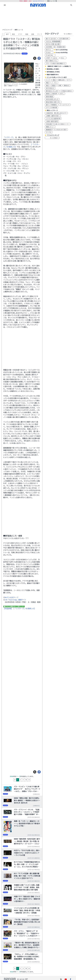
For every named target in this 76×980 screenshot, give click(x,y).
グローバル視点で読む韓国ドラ (56, 63)
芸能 (33, 34)
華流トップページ (52, 110)
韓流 (13, 34)
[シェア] (39, 58)
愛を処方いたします (52, 91)
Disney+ (49, 52)
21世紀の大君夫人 (67, 91)
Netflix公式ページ (12, 597)
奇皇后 (54, 86)
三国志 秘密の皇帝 (52, 121)
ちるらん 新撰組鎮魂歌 (53, 41)
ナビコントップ (7, 30)
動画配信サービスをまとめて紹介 (56, 130)
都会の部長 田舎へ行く (53, 102)
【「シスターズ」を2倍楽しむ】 (24, 609)
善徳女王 (67, 86)
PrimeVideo (50, 55)
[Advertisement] (38, 18)
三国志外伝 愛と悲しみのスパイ (56, 113)
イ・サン (54, 83)
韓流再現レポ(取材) (53, 69)
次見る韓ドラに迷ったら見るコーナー (58, 124)
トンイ (48, 80)
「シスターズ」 (9, 137)
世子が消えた (50, 88)
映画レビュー (50, 127)
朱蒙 (60, 86)
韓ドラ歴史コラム (51, 61)
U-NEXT (48, 58)
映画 (27, 34)
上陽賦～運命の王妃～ (53, 116)
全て (8, 34)
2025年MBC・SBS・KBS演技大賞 (55, 47)
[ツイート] (35, 58)
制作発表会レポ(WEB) (53, 72)
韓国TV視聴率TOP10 (53, 75)
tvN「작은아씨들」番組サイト (16, 600)
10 (34, 780)
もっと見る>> (52, 138)
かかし (62, 94)
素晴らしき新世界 (51, 94)
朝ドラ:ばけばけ (51, 39)
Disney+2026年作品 (62, 53)
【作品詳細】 (8, 609)
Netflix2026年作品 (62, 50)
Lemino (56, 58)
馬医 (47, 83)
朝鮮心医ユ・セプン (65, 80)
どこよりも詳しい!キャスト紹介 (57, 77)
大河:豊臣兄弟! (64, 39)
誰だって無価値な (51, 105)
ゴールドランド (65, 105)
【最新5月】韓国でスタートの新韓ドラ (59, 66)
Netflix (49, 50)
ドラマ (20, 34)
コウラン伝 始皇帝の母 (53, 119)
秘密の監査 (49, 97)
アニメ (39, 34)
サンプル (49, 132)
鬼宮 (47, 86)
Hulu (63, 58)
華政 (54, 80)
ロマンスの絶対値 (51, 108)
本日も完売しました (52, 99)
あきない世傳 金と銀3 (53, 44)
